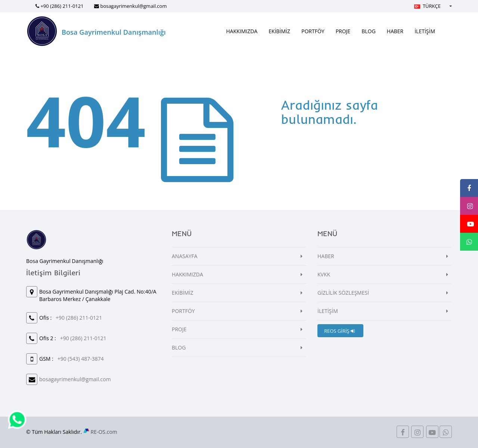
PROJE (343, 31)
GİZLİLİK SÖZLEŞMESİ (343, 293)
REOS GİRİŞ (339, 331)
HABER (395, 31)
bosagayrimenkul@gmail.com (133, 6)
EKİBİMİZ (279, 31)
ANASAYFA (185, 256)
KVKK (324, 274)
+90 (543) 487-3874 (81, 359)
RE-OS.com (104, 432)
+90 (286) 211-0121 (62, 6)
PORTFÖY (313, 31)
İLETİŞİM (425, 31)
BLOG (368, 31)
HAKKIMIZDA (242, 31)
